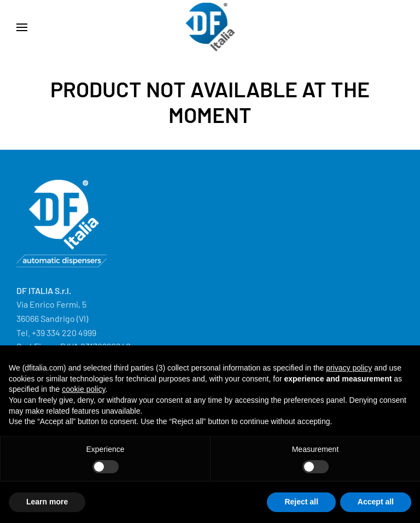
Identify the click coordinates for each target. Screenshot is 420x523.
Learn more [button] (47, 502)
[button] (22, 27)
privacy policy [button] (349, 368)
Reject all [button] (301, 502)
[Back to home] (210, 27)
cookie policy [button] (83, 389)
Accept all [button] (376, 502)
